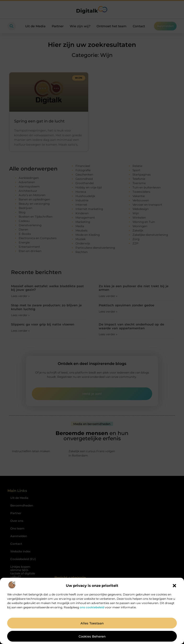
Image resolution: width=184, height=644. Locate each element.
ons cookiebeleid (92, 607)
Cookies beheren (92, 636)
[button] (174, 586)
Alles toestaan (92, 623)
